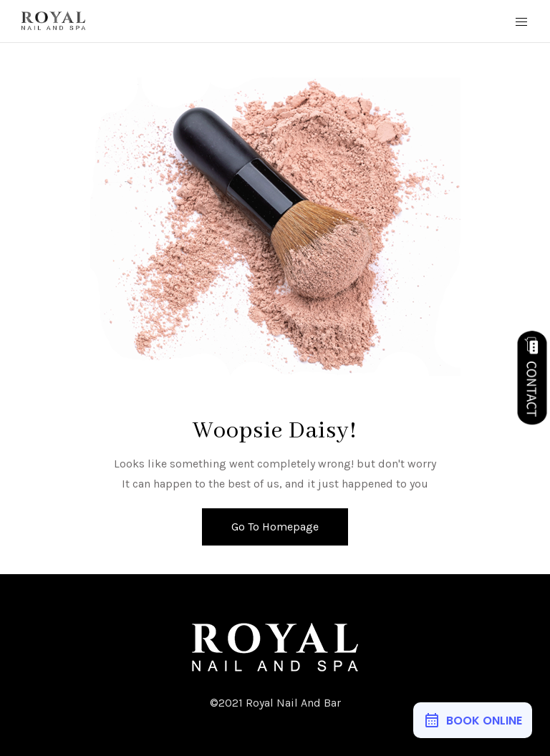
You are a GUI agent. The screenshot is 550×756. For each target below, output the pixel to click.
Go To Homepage (275, 527)
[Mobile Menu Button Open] (521, 22)
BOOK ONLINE (484, 721)
